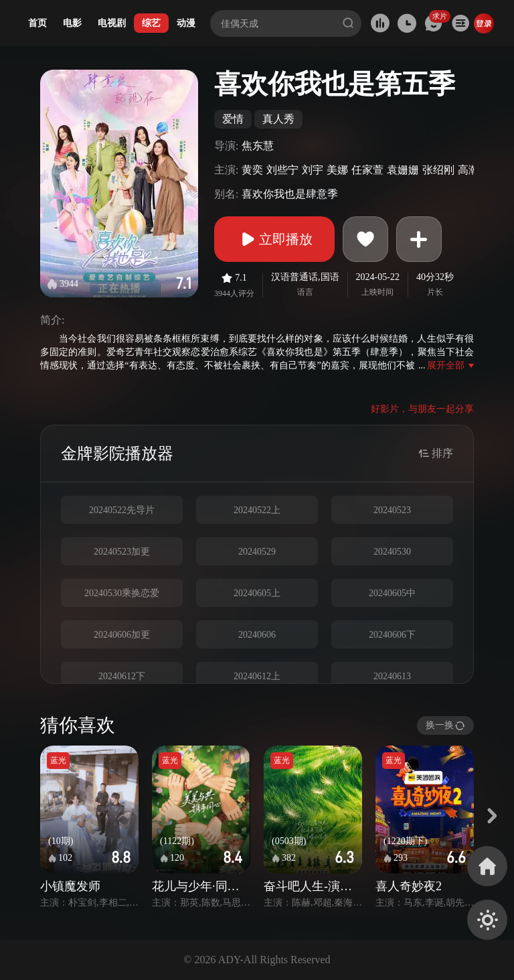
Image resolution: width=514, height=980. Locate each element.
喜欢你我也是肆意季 (290, 194)
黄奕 (252, 170)
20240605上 (257, 593)
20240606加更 (122, 635)
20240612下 (122, 676)
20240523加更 (122, 552)
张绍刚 (438, 170)
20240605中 (392, 593)
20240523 (392, 510)
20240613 (392, 676)
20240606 (257, 635)
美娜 (337, 170)
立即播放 (274, 239)
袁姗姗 (403, 170)
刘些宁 (282, 170)
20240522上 (257, 510)
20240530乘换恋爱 (122, 593)
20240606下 (392, 635)
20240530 (392, 552)
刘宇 (313, 170)
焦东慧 (258, 146)
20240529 (257, 552)
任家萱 (367, 170)
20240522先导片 (122, 510)
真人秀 (278, 119)
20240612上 (257, 676)
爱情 (233, 119)
